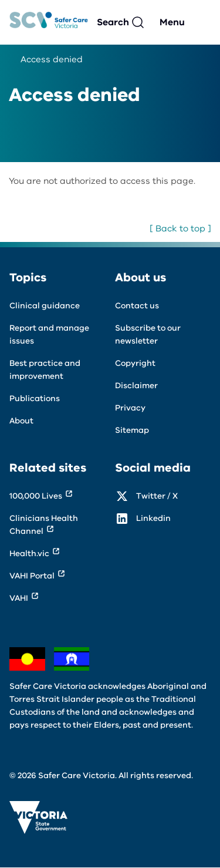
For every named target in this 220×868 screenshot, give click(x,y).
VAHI (19, 598)
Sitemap (132, 430)
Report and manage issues (49, 334)
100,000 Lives (36, 496)
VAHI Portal (32, 576)
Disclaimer (136, 386)
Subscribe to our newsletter (148, 334)
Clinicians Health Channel (44, 525)
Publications (35, 398)
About (21, 421)
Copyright (135, 363)
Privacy (130, 408)
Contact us (137, 306)
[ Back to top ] (180, 228)
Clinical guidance (45, 306)
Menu (172, 22)
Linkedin (153, 518)
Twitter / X (157, 496)
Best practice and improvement (45, 370)
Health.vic (29, 554)
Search (113, 22)
